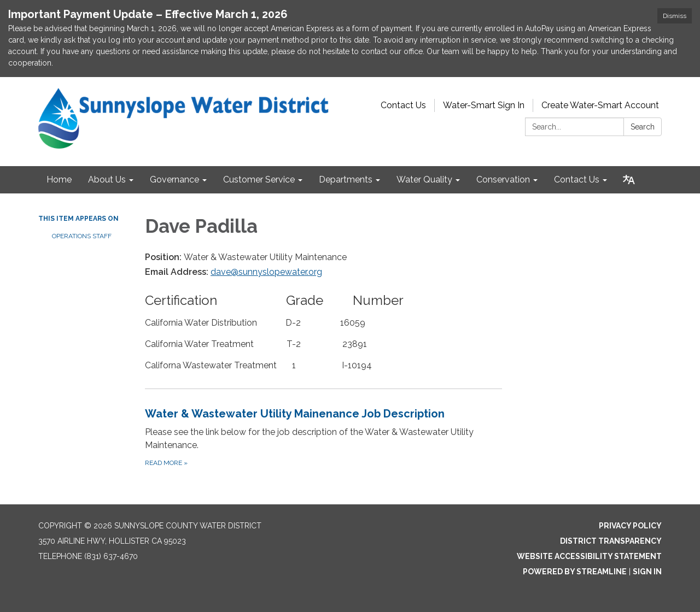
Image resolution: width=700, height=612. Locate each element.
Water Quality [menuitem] (424, 180)
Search (643, 127)
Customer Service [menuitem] (259, 180)
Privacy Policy (630, 526)
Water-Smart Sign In (484, 105)
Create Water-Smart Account (600, 105)
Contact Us (403, 105)
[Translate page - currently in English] (629, 180)
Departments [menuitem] (346, 180)
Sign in (647, 572)
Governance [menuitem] (174, 180)
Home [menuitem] (59, 180)
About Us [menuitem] (107, 180)
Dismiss (675, 16)
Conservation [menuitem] (503, 180)
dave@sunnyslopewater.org (266, 272)
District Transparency (611, 541)
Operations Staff (82, 236)
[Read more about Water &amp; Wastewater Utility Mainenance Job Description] (323, 437)
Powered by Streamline (575, 572)
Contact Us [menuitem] (577, 180)
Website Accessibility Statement (589, 556)
